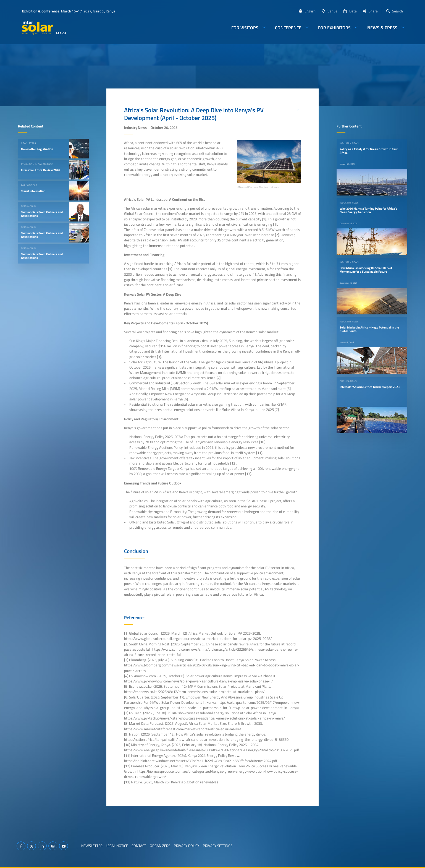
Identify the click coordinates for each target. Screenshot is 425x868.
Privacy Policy (187, 846)
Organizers (160, 846)
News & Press (382, 28)
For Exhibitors (334, 28)
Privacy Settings (218, 846)
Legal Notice (117, 846)
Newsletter (92, 846)
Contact (139, 846)
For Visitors (245, 28)
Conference (288, 28)
